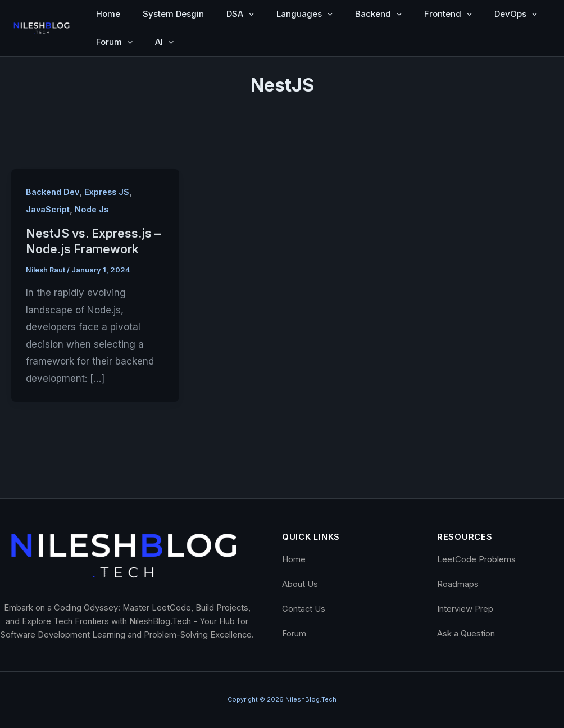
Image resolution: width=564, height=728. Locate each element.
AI (164, 42)
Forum (114, 42)
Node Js (94, 209)
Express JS (111, 192)
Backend (378, 14)
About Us (300, 584)
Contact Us (304, 609)
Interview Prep (465, 609)
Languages (304, 14)
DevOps (516, 14)
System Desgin (173, 14)
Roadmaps (458, 584)
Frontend (448, 14)
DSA (240, 14)
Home (108, 14)
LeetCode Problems (476, 559)
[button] (249, 14)
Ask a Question (466, 634)
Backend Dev (54, 192)
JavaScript (48, 209)
